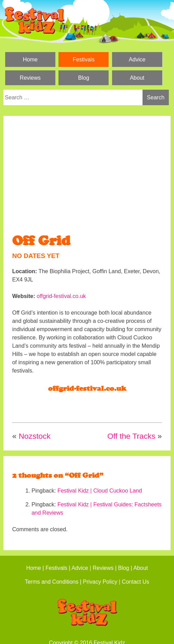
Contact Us (135, 582)
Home (30, 60)
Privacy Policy (100, 582)
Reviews (30, 78)
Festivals (84, 60)
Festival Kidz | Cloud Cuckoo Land (100, 491)
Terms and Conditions (52, 582)
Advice (137, 60)
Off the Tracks (131, 436)
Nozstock (35, 436)
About (137, 78)
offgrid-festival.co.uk (61, 296)
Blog (84, 78)
